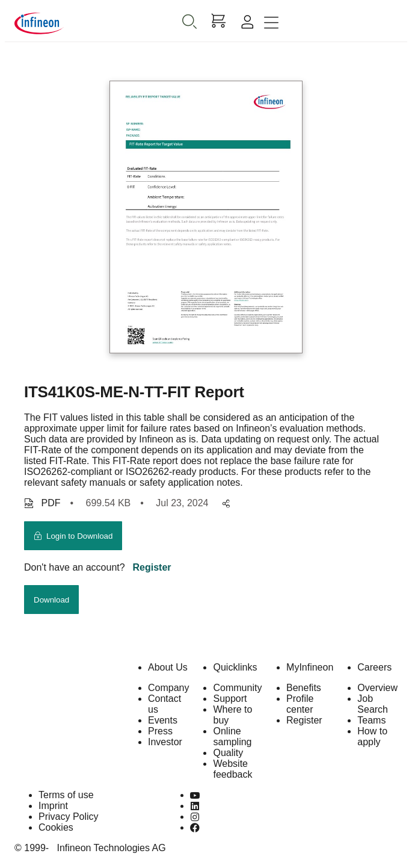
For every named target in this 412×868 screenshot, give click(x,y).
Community (237, 688)
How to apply (372, 736)
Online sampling (232, 736)
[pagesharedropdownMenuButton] (224, 504)
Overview (377, 688)
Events (163, 720)
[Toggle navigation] (271, 23)
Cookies (56, 827)
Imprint (53, 806)
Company (168, 688)
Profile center (300, 704)
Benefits (304, 688)
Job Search (373, 704)
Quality (228, 753)
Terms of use (66, 795)
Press (160, 731)
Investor (165, 742)
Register (152, 567)
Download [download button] (51, 600)
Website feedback (232, 769)
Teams (371, 720)
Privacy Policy (69, 817)
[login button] (73, 536)
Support (230, 699)
